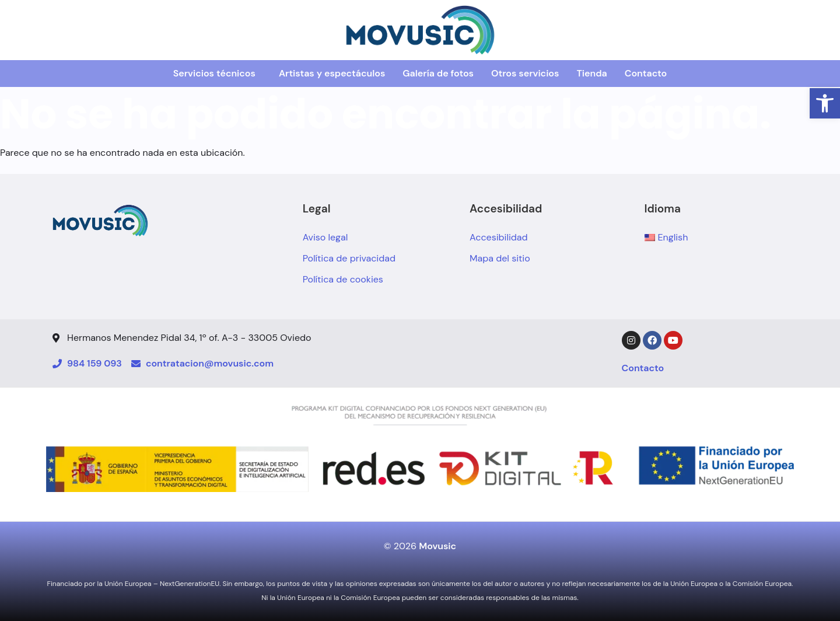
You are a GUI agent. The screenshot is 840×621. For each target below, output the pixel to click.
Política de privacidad (349, 258)
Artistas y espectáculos (332, 73)
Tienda (591, 73)
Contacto (646, 73)
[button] (825, 103)
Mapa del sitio (500, 258)
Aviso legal (325, 237)
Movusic (437, 546)
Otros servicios (525, 73)
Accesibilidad (499, 237)
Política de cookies (343, 279)
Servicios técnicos (214, 73)
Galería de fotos (438, 73)
